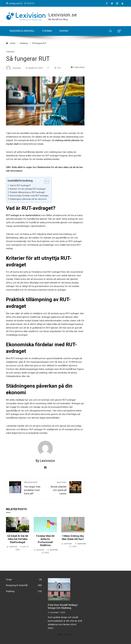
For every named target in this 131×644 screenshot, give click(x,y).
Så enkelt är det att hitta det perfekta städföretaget (18, 539)
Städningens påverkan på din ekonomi (28, 199)
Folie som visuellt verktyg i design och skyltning (63, 607)
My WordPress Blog (58, 19)
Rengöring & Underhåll (22, 31)
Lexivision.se (63, 15)
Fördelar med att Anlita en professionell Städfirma (45, 541)
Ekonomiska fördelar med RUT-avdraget (29, 196)
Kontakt (64, 31)
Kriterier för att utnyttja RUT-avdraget (28, 189)
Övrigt (24, 580)
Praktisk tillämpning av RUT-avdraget (27, 192)
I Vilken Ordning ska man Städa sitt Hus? (73, 538)
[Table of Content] (47, 181)
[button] (59, 635)
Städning (47, 31)
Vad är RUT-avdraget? (20, 185)
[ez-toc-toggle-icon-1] (45, 181)
